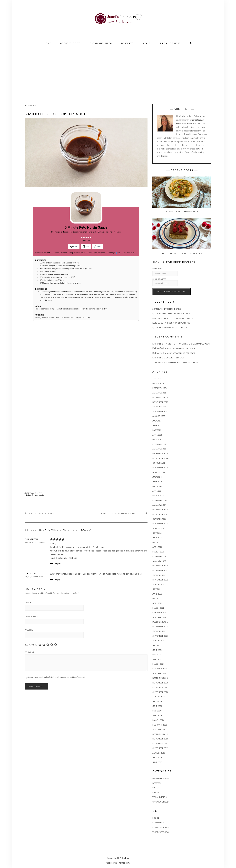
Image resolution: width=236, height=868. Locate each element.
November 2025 (160, 402)
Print (74, 246)
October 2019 (159, 743)
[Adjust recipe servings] (116, 253)
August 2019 (159, 753)
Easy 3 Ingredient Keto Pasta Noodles (178, 362)
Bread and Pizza (101, 43)
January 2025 (159, 449)
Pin (86, 246)
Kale (127, 858)
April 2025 (157, 435)
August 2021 (159, 640)
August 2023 (159, 528)
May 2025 (157, 430)
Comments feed (161, 827)
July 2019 (157, 758)
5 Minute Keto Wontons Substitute (122, 513)
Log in (156, 818)
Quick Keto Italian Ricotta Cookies (170, 328)
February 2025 (160, 444)
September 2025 (160, 411)
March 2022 (158, 608)
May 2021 (157, 655)
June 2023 (157, 538)
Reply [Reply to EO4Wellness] (58, 579)
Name (28, 603)
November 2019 (160, 739)
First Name (157, 268)
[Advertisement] (118, 73)
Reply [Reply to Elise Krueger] (58, 564)
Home (48, 43)
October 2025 (159, 407)
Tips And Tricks (170, 43)
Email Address (32, 616)
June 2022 (157, 594)
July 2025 (157, 421)
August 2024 (159, 472)
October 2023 (159, 519)
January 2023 (159, 561)
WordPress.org (161, 832)
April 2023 (157, 547)
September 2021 (160, 636)
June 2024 (157, 481)
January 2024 (159, 505)
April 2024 (157, 491)
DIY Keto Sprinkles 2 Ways (182, 348)
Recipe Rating (31, 645)
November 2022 (160, 570)
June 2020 (157, 706)
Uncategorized (160, 802)
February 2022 (160, 612)
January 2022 (159, 617)
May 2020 (157, 711)
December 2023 (160, 510)
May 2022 (157, 598)
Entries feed (159, 823)
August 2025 (159, 416)
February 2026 (160, 388)
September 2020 (160, 692)
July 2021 (157, 645)
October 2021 (159, 631)
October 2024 (159, 463)
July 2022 (157, 589)
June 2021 (157, 650)
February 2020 (160, 725)
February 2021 (160, 669)
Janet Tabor (37, 493)
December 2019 (160, 734)
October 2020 (159, 687)
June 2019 (157, 762)
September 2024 (160, 468)
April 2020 (157, 715)
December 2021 (160, 622)
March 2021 (158, 664)
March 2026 (158, 383)
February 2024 (160, 500)
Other (43, 495)
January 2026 (159, 393)
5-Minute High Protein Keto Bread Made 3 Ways (186, 344)
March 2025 (158, 439)
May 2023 (157, 542)
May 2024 (157, 486)
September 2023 (160, 524)
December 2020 (160, 678)
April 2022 (157, 603)
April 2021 (157, 659)
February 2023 (160, 556)
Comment (29, 652)
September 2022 (160, 580)
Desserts (127, 43)
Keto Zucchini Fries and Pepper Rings (171, 323)
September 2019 (160, 748)
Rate (98, 246)
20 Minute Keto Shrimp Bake (167, 309)
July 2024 (157, 477)
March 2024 (158, 496)
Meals (147, 43)
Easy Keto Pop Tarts (41, 513)
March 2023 (158, 552)
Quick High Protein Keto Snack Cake (171, 313)
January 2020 (159, 729)
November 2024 (160, 458)
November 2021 (160, 627)
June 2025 (157, 425)
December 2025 (160, 397)
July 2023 (157, 533)
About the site (70, 43)
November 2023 (160, 514)
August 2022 (159, 584)
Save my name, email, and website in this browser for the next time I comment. (56, 677)
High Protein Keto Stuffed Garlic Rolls (173, 318)
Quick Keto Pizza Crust (174, 358)
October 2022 (159, 575)
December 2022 (160, 566)
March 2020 (158, 720)
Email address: (165, 282)
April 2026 (157, 379)
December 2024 (160, 453)
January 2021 (159, 673)
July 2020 (157, 701)
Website (29, 630)
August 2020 (159, 697)
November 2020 (160, 683)
